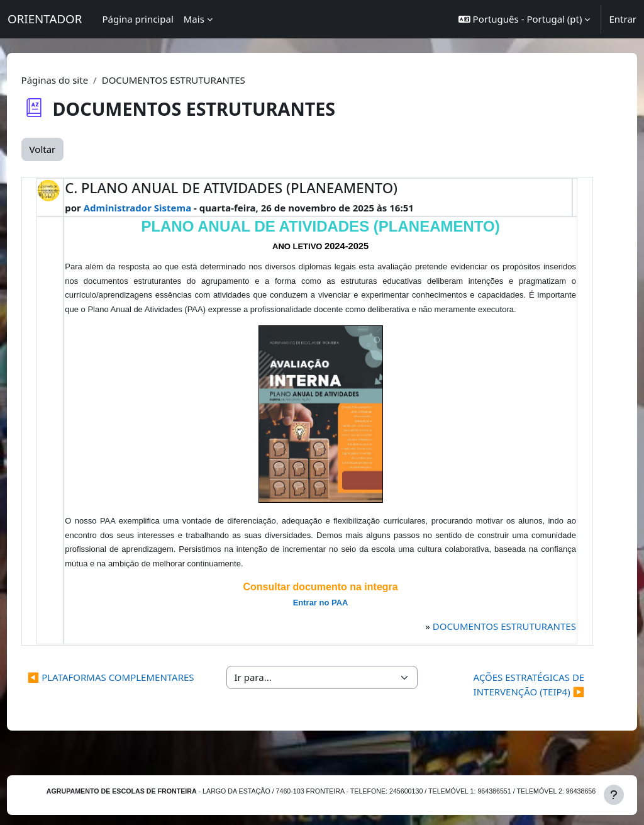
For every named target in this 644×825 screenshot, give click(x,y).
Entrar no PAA (321, 617)
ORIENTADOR (45, 19)
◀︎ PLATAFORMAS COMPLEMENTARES (131, 699)
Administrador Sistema (159, 208)
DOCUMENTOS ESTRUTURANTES (484, 640)
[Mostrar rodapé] (614, 795)
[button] (525, 19)
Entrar (623, 19)
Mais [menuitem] (194, 19)
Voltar (66, 149)
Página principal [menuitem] (137, 19)
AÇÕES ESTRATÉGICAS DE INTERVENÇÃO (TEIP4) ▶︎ (514, 699)
